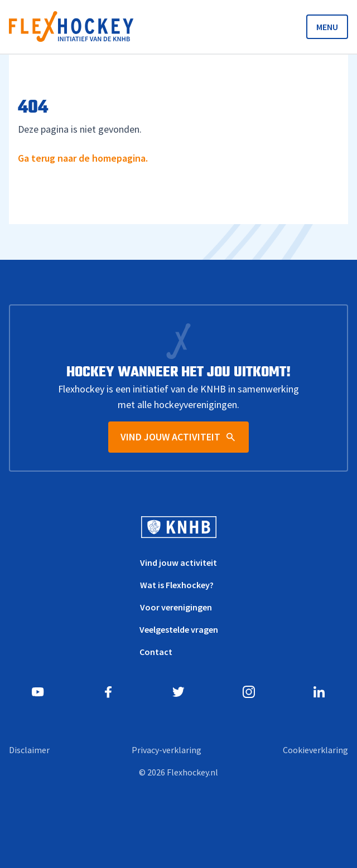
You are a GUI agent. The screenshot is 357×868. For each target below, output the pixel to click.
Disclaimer (29, 750)
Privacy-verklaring (167, 750)
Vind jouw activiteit (178, 562)
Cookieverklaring (315, 750)
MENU (327, 27)
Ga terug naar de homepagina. (83, 158)
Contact (156, 652)
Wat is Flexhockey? (177, 585)
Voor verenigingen (176, 607)
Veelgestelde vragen (179, 629)
